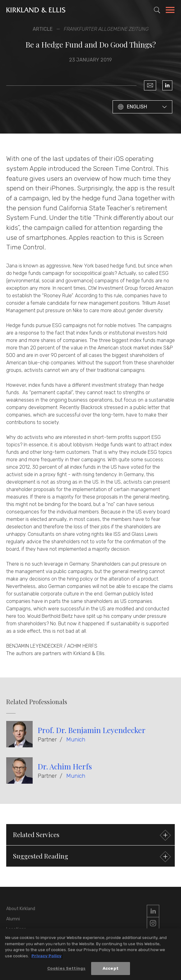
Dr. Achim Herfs (65, 766)
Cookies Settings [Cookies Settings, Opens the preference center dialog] (66, 970)
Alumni (13, 919)
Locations (16, 929)
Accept (111, 970)
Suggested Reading (91, 857)
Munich (76, 740)
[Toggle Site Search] (157, 10)
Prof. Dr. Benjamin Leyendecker (92, 730)
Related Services (91, 835)
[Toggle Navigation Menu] (170, 11)
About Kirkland (21, 909)
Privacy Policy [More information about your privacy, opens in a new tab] (46, 957)
